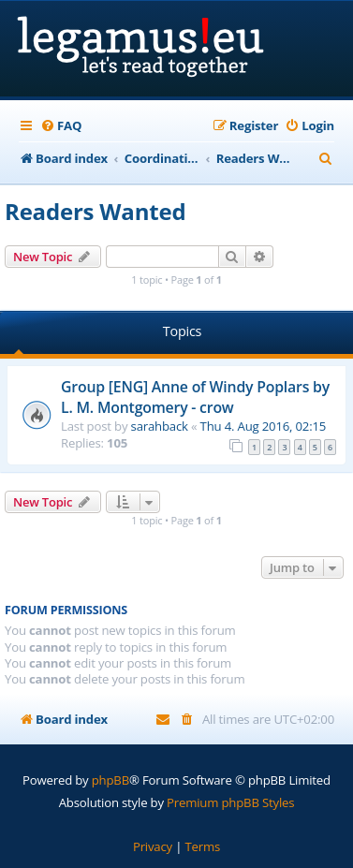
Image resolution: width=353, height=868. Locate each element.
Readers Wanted (95, 211)
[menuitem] (61, 126)
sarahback (160, 426)
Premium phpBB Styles (230, 802)
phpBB (110, 780)
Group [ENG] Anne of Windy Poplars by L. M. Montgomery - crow (195, 397)
